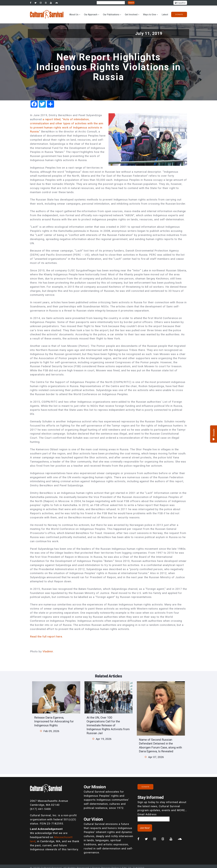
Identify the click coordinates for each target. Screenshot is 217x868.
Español (180, 3)
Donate (179, 14)
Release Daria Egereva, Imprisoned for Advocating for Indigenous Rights (54, 721)
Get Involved (131, 15)
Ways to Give (150, 15)
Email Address (147, 814)
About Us (74, 15)
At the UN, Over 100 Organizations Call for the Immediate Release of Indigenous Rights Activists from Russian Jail (108, 725)
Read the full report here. (46, 637)
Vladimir (48, 651)
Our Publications (111, 15)
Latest (165, 15)
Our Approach (91, 15)
